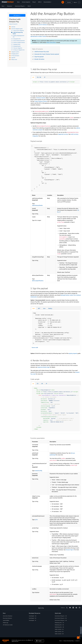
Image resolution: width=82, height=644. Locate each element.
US (33, 77)
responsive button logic (43, 367)
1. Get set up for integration (18, 31)
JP (45, 77)
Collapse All (11, 24)
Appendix (13, 58)
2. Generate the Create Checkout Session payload (46, 54)
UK (42, 384)
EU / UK (39, 77)
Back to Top (41, 608)
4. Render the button (39, 59)
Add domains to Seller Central (38, 36)
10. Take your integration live (19, 50)
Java (44, 308)
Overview (13, 27)
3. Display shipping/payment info (19, 36)
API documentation (15, 56)
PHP (34, 308)
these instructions (51, 42)
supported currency (63, 134)
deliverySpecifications (38, 281)
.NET (39, 308)
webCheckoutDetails (37, 205)
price (36, 520)
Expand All (15, 24)
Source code (35, 347)
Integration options (15, 52)
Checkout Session (41, 98)
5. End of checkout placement (19, 41)
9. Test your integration (17, 48)
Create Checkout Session (41, 101)
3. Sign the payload (38, 57)
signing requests (73, 353)
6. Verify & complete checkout (19, 42)
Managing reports (15, 54)
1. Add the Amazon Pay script (41, 52)
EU (58, 212)
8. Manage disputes (17, 46)
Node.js (50, 308)
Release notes (14, 60)
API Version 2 (17, 15)
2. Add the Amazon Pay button (18, 33)
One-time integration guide (17, 29)
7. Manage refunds (17, 44)
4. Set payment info (17, 39)
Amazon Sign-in (70, 550)
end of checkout (43, 25)
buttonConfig (39, 471)
